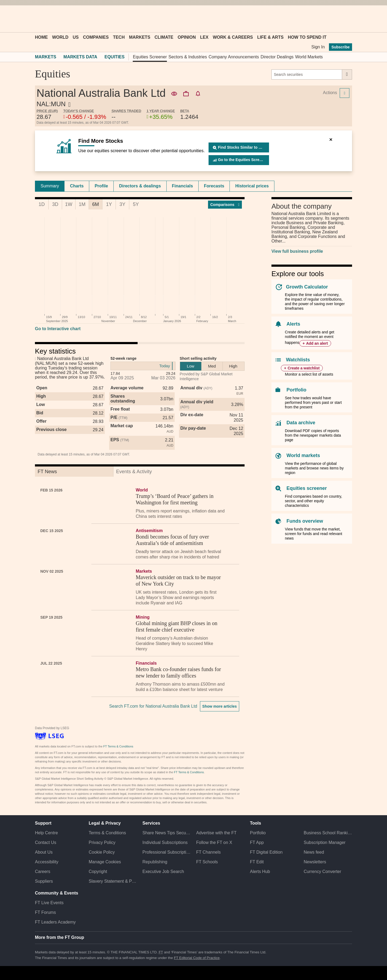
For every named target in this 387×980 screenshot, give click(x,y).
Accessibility (47, 862)
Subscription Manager (325, 842)
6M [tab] (96, 204)
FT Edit (257, 862)
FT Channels (208, 852)
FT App (257, 842)
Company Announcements (234, 57)
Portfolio (296, 390)
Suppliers (44, 881)
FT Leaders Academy (55, 922)
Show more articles (220, 706)
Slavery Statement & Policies (113, 881)
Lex (204, 37)
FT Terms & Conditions (118, 746)
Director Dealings (277, 57)
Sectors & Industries (188, 57)
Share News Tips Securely (167, 833)
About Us (44, 852)
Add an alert (317, 343)
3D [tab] (55, 204)
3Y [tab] (122, 204)
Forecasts (214, 186)
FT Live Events (49, 903)
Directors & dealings (140, 186)
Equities (115, 57)
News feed (314, 852)
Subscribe (341, 47)
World (60, 37)
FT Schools (207, 862)
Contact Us (46, 842)
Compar (225, 205)
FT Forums (45, 912)
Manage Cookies (105, 862)
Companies (96, 37)
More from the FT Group (60, 937)
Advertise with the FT (216, 833)
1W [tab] (69, 204)
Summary (50, 186)
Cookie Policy (102, 852)
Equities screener (307, 488)
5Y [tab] (136, 204)
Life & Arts (270, 37)
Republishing (155, 862)
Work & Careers (233, 37)
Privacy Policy (102, 842)
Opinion (187, 37)
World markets (303, 455)
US (76, 37)
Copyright (98, 872)
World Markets (309, 57)
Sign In (318, 47)
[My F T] (345, 19)
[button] (38, 19)
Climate (164, 37)
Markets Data (80, 57)
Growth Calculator (307, 287)
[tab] (50, 186)
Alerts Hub (260, 872)
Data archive (301, 423)
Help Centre (46, 833)
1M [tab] (82, 204)
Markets (140, 37)
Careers (43, 872)
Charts (77, 186)
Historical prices (252, 186)
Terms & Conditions (107, 833)
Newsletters (315, 862)
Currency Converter (322, 872)
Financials (182, 186)
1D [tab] (42, 204)
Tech (119, 37)
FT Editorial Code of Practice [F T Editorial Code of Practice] (197, 958)
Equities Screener (150, 57)
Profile (101, 186)
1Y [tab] (109, 204)
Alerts (293, 324)
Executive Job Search (163, 872)
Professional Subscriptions (167, 852)
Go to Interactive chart (58, 329)
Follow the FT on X (214, 842)
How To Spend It (307, 37)
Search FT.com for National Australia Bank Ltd (153, 706)
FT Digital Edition (266, 852)
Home (41, 37)
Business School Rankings (328, 833)
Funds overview (305, 521)
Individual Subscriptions (165, 842)
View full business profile (297, 251)
